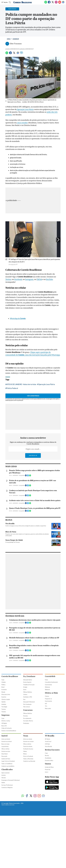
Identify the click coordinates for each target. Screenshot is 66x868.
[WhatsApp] (46, 3)
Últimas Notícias (28, 836)
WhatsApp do (18, 376)
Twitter (8, 308)
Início (9, 39)
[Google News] (63, 3)
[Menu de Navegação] (5, 2)
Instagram (29, 308)
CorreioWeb (50, 820)
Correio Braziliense (10, 820)
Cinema (47, 840)
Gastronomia (48, 828)
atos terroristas (30, 442)
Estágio (25, 831)
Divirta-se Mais (51, 837)
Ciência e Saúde (6, 843)
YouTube (49, 308)
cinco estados (22, 151)
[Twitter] (53, 3)
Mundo (3, 836)
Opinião (3, 845)
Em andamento (27, 862)
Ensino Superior (27, 826)
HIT (46, 847)
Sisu (24, 843)
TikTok (39, 308)
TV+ (46, 850)
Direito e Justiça (6, 864)
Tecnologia (4, 850)
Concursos (28, 854)
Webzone (47, 831)
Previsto (25, 860)
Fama (46, 823)
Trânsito (4, 855)
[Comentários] (22, 54)
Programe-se (48, 842)
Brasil (3, 831)
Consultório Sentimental (51, 826)
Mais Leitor (48, 852)
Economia (4, 833)
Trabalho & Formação (29, 828)
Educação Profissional (29, 845)
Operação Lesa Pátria (25, 109)
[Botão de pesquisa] (10, 2)
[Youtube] (60, 3)
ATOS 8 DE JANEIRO (14, 442)
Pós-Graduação (27, 848)
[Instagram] (56, 3)
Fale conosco (27, 850)
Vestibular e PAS (28, 841)
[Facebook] (49, 3)
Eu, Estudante (29, 820)
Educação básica (28, 823)
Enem (25, 833)
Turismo (4, 853)
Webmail (47, 833)
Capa (3, 823)
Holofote (4, 848)
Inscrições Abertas (28, 864)
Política (3, 828)
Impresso (6, 859)
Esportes (4, 841)
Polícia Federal (12, 445)
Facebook (18, 308)
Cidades (4, 826)
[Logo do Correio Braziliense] (23, 2)
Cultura (25, 838)
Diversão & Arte (6, 838)
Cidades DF (16, 39)
